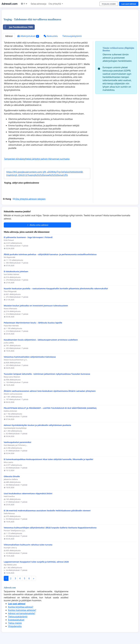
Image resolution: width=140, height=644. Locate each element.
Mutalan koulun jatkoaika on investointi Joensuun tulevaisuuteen (36, 306)
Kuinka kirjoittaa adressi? (21, 607)
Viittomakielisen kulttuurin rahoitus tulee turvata (28, 545)
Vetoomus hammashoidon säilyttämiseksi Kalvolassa (30, 357)
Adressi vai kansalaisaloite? (22, 613)
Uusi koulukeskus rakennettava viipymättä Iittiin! (28, 493)
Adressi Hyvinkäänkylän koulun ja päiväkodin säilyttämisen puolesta (37, 425)
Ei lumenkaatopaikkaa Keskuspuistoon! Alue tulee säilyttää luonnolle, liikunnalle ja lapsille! (48, 459)
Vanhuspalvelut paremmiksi (17, 442)
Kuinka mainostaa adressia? (22, 610)
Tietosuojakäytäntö (72, 36)
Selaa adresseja (38, 4)
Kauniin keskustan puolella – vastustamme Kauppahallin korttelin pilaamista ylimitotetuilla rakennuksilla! (56, 289)
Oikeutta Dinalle (12, 476)
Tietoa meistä (15, 623)
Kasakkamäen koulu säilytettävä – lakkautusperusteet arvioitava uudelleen (41, 340)
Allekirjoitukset (28, 36)
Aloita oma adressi (37, 225)
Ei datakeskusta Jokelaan (16, 271)
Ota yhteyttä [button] (55, 4)
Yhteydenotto (15, 626)
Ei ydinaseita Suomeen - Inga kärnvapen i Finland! (28, 237)
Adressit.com (10, 4)
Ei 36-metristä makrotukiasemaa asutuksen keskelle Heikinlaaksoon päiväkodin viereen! (47, 511)
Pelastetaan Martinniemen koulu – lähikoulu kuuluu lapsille (33, 323)
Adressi (9, 36)
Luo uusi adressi (129, 4)
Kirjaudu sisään (109, 4)
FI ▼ (24, 4)
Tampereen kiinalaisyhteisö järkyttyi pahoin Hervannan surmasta (37, 159)
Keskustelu (51, 36)
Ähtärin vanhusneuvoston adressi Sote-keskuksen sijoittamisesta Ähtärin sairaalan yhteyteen (50, 391)
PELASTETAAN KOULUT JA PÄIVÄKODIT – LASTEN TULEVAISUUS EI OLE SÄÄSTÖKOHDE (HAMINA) (50, 408)
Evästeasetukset (16, 620)
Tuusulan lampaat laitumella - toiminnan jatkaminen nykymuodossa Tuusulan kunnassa (47, 374)
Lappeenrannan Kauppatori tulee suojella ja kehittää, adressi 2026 (36, 562)
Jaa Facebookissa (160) (18, 27)
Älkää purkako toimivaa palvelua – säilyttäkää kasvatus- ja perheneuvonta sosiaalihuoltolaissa (50, 254)
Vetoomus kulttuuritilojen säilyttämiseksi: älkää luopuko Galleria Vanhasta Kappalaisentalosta (50, 528)
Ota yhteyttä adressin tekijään (29, 199)
